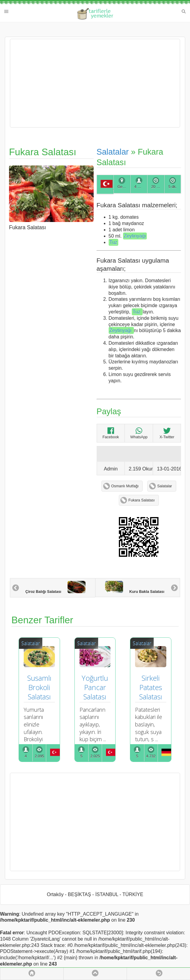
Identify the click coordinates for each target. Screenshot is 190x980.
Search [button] (184, 11)
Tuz (113, 242)
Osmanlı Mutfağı (125, 486)
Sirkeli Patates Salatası (152, 687)
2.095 (39, 756)
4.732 (151, 756)
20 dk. (156, 187)
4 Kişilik (141, 187)
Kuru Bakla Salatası (135, 587)
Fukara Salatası (142, 500)
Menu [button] (6, 11)
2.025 (95, 756)
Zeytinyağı (135, 236)
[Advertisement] (95, 83)
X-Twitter (167, 433)
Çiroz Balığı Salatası (56, 587)
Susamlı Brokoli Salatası (40, 687)
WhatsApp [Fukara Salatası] (139, 433)
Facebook (111, 433)
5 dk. (172, 187)
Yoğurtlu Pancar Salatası (96, 687)
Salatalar (113, 152)
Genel (122, 187)
